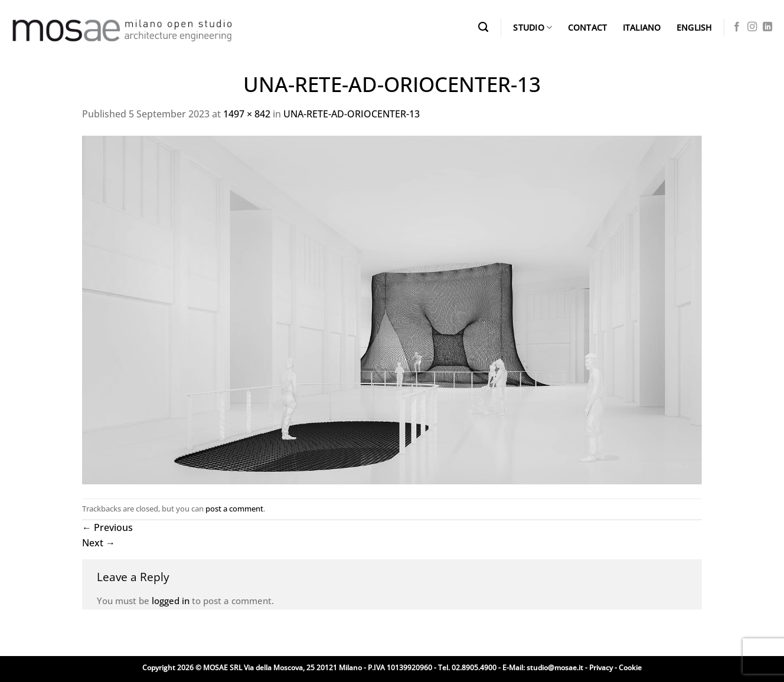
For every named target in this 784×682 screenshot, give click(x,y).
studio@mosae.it (555, 668)
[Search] (483, 27)
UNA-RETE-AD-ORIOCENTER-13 (352, 114)
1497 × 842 (247, 114)
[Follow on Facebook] (737, 27)
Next (99, 543)
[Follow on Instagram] (752, 27)
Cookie (630, 668)
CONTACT (588, 27)
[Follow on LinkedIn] (767, 27)
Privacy (601, 668)
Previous (107, 527)
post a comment (234, 509)
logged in (171, 601)
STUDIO (533, 28)
